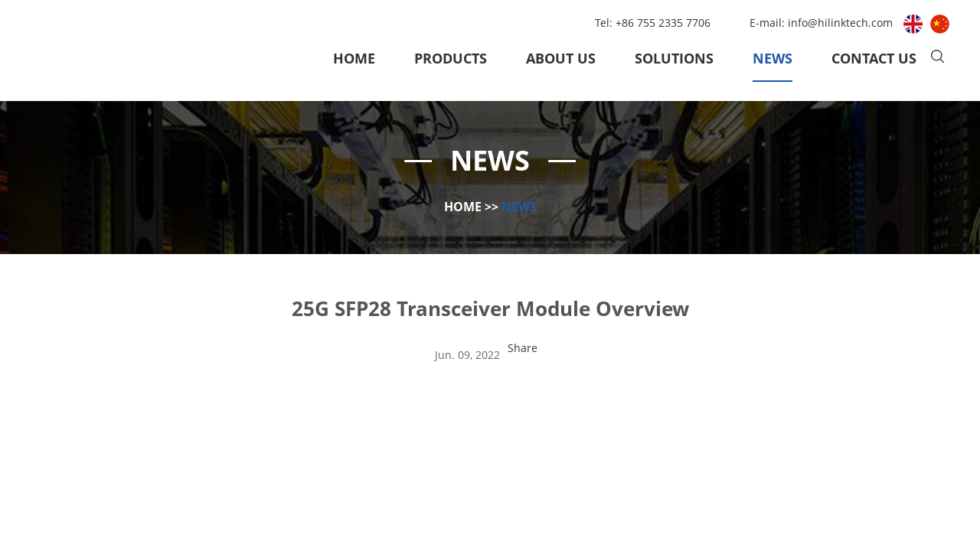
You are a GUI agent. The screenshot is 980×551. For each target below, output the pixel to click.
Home (354, 58)
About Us (561, 58)
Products (451, 58)
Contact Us (874, 58)
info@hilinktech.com (842, 23)
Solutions (674, 58)
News (773, 58)
